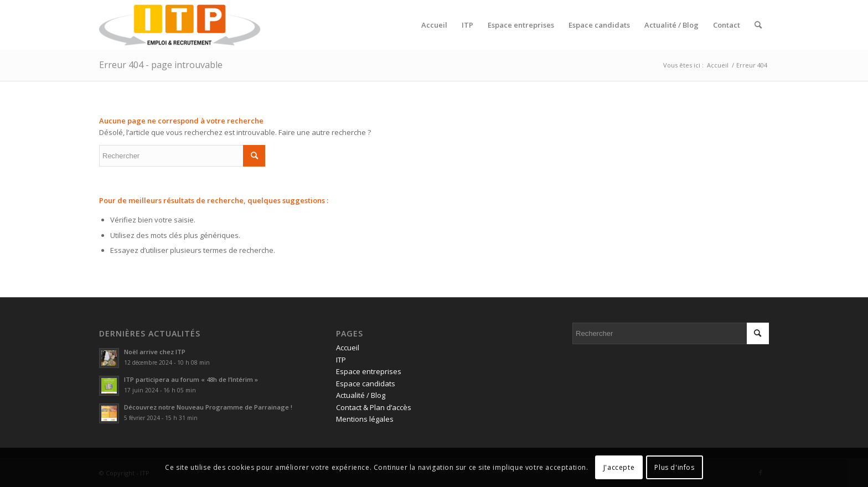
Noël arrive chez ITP (155, 352)
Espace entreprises (369, 371)
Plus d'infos (674, 467)
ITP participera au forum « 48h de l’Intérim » (191, 379)
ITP (341, 360)
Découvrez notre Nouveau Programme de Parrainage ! (208, 407)
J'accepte (619, 467)
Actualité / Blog (361, 395)
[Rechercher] (758, 25)
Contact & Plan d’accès (374, 407)
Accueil (348, 348)
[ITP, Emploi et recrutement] (180, 25)
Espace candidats (366, 384)
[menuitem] (434, 25)
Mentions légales (365, 419)
